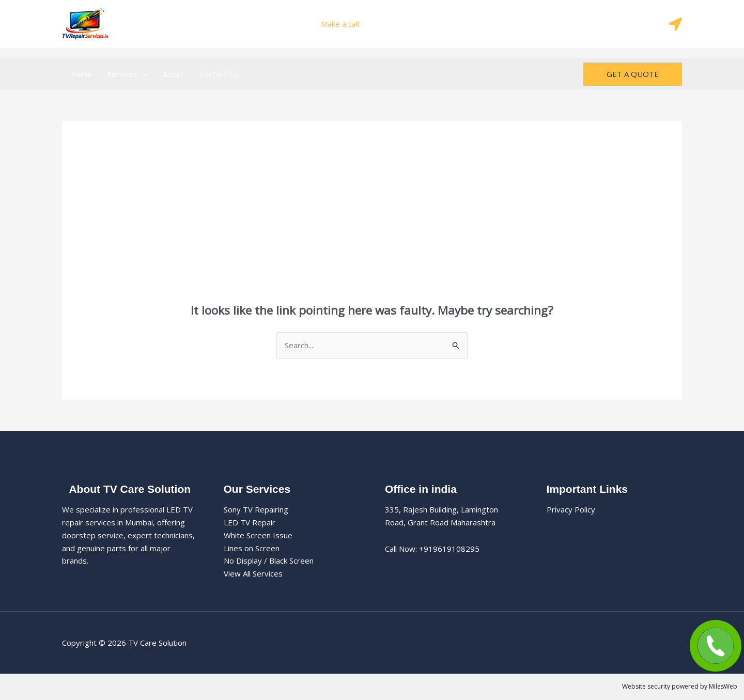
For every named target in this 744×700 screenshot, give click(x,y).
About (173, 74)
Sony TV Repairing (256, 509)
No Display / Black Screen (269, 561)
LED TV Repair (250, 522)
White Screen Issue (258, 535)
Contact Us (219, 74)
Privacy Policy (571, 509)
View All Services (253, 573)
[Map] (676, 24)
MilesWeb (723, 686)
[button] (142, 74)
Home (81, 74)
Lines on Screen (252, 548)
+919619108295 (393, 24)
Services (127, 74)
